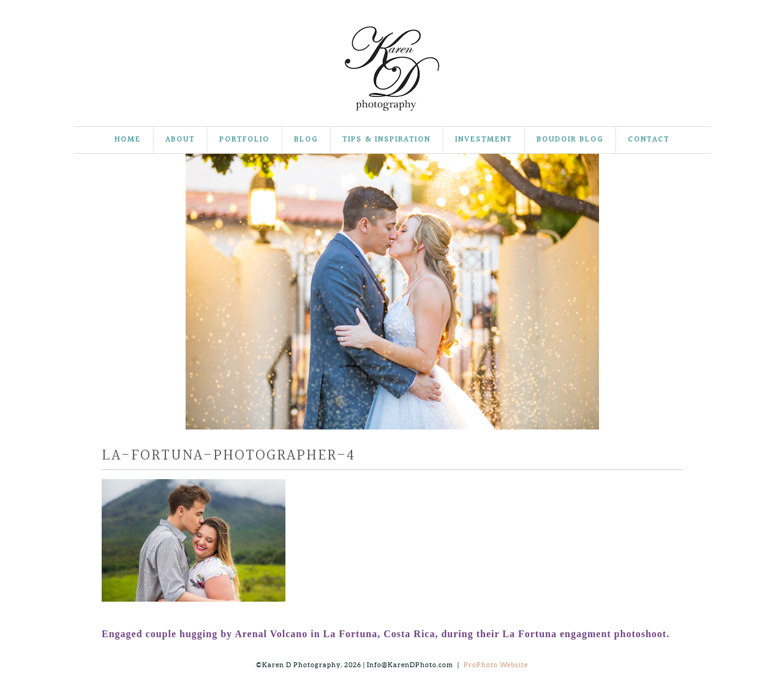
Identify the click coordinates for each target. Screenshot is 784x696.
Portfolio (244, 140)
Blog (306, 140)
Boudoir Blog (570, 140)
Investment (484, 140)
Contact (649, 140)
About (180, 140)
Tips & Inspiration (386, 140)
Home (128, 140)
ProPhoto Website (496, 665)
